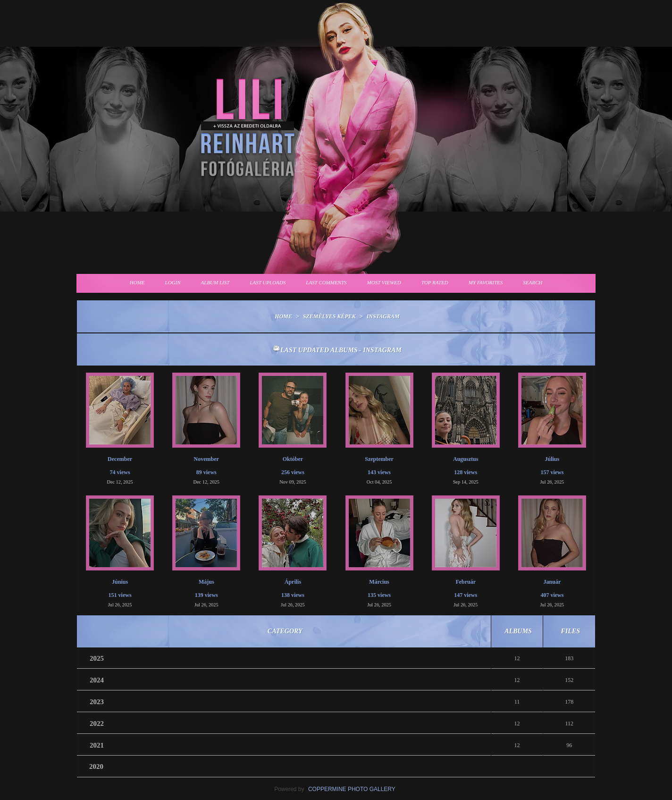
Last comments (326, 282)
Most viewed (384, 282)
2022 (97, 723)
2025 (97, 658)
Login (173, 282)
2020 (96, 766)
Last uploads (268, 282)
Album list (215, 282)
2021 (97, 745)
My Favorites (486, 282)
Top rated (435, 282)
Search (533, 282)
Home (137, 282)
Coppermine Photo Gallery (352, 789)
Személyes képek (329, 316)
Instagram (383, 316)
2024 (97, 680)
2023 (97, 702)
